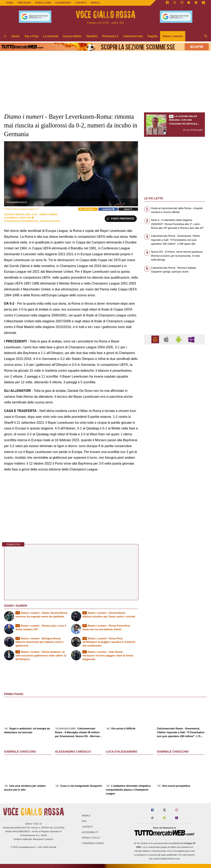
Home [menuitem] (16, 36)
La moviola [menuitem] (51, 36)
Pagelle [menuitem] (153, 36)
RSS (84, 821)
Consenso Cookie (93, 843)
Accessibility (90, 832)
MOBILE (95, 3)
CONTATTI (81, 3)
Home (10, 3)
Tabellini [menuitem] (92, 36)
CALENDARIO (63, 3)
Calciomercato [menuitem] (133, 36)
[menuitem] (5, 36)
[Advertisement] (174, 505)
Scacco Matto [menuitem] (72, 36)
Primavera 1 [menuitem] (110, 36)
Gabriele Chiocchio (19, 218)
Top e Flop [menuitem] (31, 36)
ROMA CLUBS (43, 3)
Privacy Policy (91, 838)
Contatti (87, 827)
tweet (128, 209)
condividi (108, 209)
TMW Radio (24, 3)
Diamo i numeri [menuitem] (173, 36)
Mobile (86, 816)
